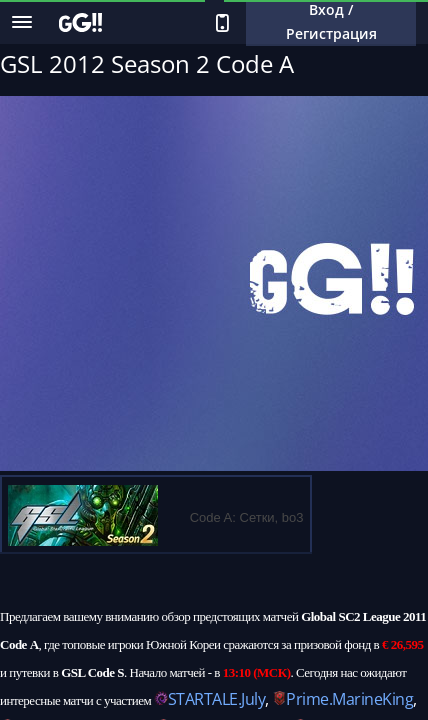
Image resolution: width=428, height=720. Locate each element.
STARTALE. (205, 699)
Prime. (309, 699)
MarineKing (372, 699)
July (253, 699)
